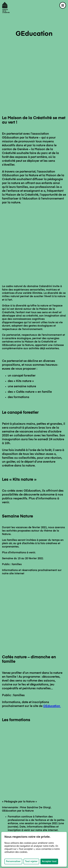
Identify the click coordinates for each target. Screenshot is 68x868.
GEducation (52, 514)
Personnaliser (13, 861)
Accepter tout (49, 861)
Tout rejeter (31, 861)
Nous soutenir (11, 827)
